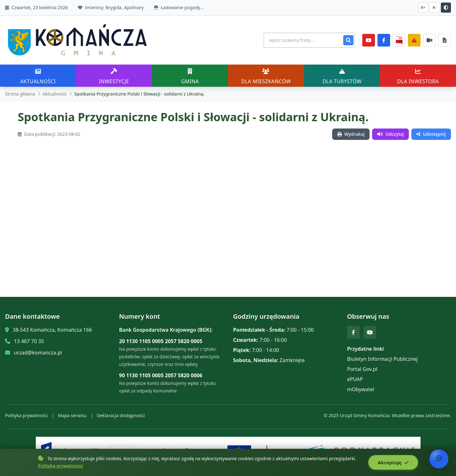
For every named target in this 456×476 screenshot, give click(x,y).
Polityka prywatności (26, 415)
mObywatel (361, 389)
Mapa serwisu (72, 415)
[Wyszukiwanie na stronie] (309, 40)
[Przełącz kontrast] (446, 8)
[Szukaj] (348, 40)
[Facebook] (384, 40)
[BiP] (399, 40)
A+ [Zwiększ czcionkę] (423, 7)
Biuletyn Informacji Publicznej (382, 359)
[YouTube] (369, 40)
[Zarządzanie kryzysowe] (414, 40)
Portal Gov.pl (362, 369)
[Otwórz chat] (439, 459)
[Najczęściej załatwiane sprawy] (429, 40)
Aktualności (55, 94)
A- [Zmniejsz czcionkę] (434, 7)
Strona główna (20, 94)
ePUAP (355, 379)
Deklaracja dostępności (121, 415)
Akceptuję (393, 462)
